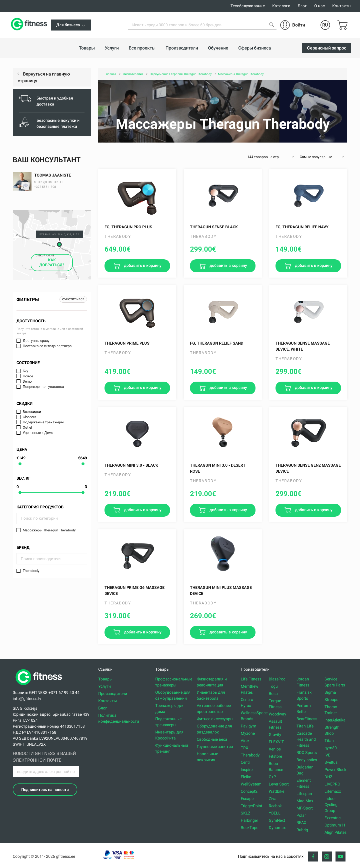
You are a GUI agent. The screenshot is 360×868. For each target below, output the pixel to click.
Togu (273, 686)
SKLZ (246, 813)
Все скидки (32, 412)
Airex (245, 741)
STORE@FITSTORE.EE (49, 182)
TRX (244, 748)
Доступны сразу (36, 341)
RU (325, 25)
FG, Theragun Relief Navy (302, 227)
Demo (27, 381)
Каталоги (281, 6)
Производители (113, 694)
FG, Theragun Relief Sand (217, 343)
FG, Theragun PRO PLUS (128, 227)
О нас (319, 6)
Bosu (273, 694)
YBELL (275, 813)
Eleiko (246, 777)
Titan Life (305, 726)
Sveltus (331, 762)
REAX (301, 823)
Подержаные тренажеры (43, 422)
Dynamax (277, 828)
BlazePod (277, 679)
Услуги (104, 686)
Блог (302, 6)
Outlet (27, 427)
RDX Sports (307, 753)
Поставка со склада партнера (47, 346)
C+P (272, 777)
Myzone (248, 733)
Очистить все (73, 299)
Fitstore (275, 756)
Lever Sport (279, 784)
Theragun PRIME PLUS (127, 343)
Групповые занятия (215, 747)
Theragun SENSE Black (214, 227)
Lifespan (304, 794)
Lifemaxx (333, 791)
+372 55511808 (45, 187)
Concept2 (249, 791)
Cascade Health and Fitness (306, 739)
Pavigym (248, 726)
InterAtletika (335, 720)
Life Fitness (251, 679)
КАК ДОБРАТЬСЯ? (52, 262)
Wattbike (276, 791)
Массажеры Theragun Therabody (49, 530)
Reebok (275, 806)
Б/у (25, 371)
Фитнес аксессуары (215, 719)
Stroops (331, 700)
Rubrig (302, 830)
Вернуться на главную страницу (44, 77)
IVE (327, 755)
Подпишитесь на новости (45, 790)
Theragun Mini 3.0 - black (131, 465)
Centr (245, 762)
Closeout (30, 417)
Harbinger (249, 820)
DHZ (328, 777)
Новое (28, 376)
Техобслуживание (248, 6)
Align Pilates (335, 832)
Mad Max (305, 801)
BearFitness (307, 719)
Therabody (31, 571)
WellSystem (251, 784)
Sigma (330, 692)
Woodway (277, 714)
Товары (105, 679)
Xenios (275, 749)
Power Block (335, 770)
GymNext (277, 820)
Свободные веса (212, 739)
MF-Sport (305, 808)
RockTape (249, 828)
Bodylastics (307, 760)
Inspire (247, 770)
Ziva (273, 799)
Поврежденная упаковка (43, 387)
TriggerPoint (251, 806)
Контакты (342, 6)
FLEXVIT (276, 742)
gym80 (331, 748)
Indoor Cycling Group (331, 805)
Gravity (275, 735)
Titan (329, 741)
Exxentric (332, 818)
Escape (247, 799)
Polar (301, 815)
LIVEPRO (332, 784)
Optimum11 (335, 825)
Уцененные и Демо (38, 433)
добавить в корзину (142, 265)
